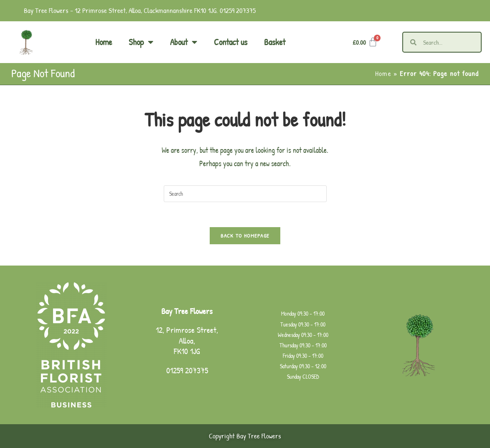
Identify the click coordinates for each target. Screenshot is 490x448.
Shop (141, 42)
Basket (275, 42)
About (184, 42)
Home (104, 42)
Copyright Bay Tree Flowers (245, 436)
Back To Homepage (245, 236)
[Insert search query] (245, 194)
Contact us (231, 42)
